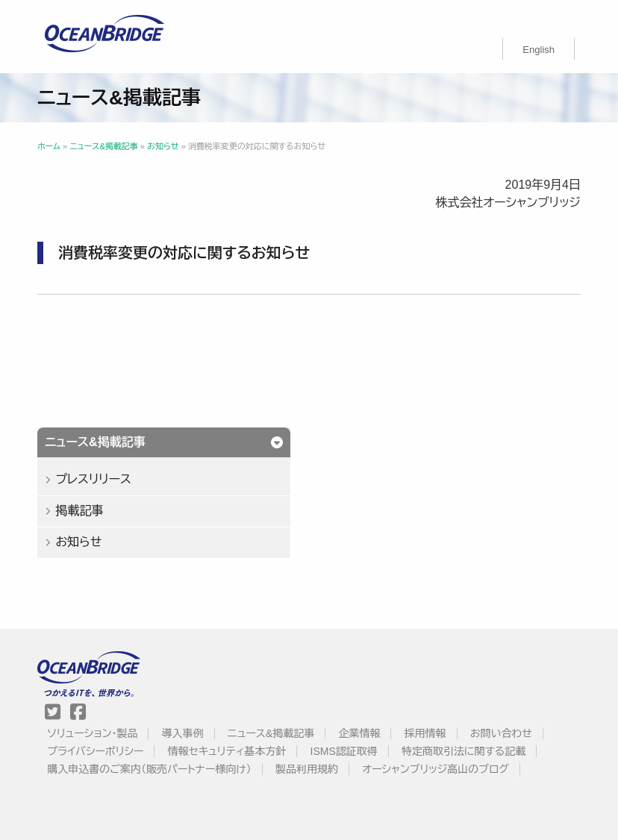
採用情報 (425, 733)
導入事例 (183, 733)
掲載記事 (79, 511)
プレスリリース (93, 479)
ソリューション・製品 (92, 733)
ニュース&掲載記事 (271, 733)
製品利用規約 (307, 769)
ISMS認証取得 (344, 751)
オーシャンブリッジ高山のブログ (436, 769)
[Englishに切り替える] (539, 49)
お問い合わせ (501, 733)
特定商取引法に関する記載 (463, 751)
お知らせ (78, 542)
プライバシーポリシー (95, 751)
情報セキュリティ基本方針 (227, 751)
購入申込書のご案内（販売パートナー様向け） (149, 769)
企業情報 (359, 733)
